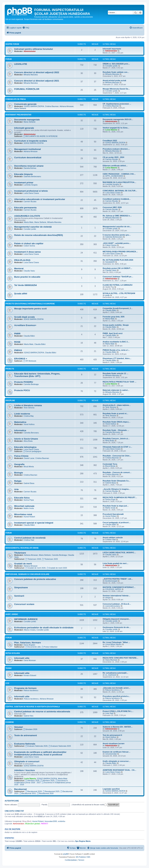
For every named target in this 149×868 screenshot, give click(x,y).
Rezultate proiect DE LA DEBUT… (117, 268)
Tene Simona (29, 408)
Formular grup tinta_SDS (114, 317)
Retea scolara (13, 653)
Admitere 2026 (32, 781)
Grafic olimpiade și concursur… (117, 761)
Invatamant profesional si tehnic (31, 191)
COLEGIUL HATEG (113, 589)
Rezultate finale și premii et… (115, 413)
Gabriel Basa (29, 483)
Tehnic (9, 668)
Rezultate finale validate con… (116, 72)
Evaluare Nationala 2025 (60, 746)
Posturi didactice (50, 647)
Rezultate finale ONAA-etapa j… (117, 422)
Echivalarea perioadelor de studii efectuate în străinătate (44, 628)
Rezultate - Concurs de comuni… (117, 472)
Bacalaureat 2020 (45, 793)
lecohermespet (111, 581)
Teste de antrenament (26, 735)
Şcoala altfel (21, 294)
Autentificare (12, 801)
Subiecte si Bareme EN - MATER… (118, 727)
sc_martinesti (111, 675)
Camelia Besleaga (31, 384)
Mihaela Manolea (31, 75)
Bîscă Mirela (29, 467)
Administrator (30, 51)
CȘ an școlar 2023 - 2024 (113, 157)
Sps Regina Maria (83, 841)
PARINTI (44, 824)
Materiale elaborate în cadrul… (116, 390)
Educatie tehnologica (25, 447)
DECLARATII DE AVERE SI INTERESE (40, 136)
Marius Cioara (30, 630)
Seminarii (19, 596)
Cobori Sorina (29, 246)
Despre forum (12, 44)
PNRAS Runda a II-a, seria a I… (116, 350)
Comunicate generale (25, 104)
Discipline (10, 401)
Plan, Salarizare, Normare (28, 643)
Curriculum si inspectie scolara (31, 141)
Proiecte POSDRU (24, 382)
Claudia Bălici (111, 310)
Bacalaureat (20, 789)
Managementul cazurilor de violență (33, 227)
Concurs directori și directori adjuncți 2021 (37, 81)
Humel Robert (29, 517)
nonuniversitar (111, 754)
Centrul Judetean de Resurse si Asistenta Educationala (33, 707)
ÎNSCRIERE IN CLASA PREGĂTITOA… (119, 182)
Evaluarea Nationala (25, 744)
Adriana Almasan (66, 106)
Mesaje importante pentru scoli (30, 309)
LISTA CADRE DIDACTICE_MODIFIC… (119, 553)
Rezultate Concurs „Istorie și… (116, 439)
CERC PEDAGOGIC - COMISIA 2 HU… (119, 174)
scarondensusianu (113, 606)
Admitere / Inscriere (24, 770)
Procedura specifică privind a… (116, 696)
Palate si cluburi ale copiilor (29, 243)
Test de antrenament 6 (112, 735)
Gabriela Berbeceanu (32, 176)
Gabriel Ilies (28, 716)
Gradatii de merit (23, 564)
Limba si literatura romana (28, 405)
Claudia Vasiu (29, 271)
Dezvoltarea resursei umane (29, 166)
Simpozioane (21, 587)
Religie (18, 481)
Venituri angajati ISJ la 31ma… (116, 128)
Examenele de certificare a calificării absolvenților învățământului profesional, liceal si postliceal (40, 753)
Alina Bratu (28, 441)
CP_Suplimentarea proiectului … (117, 104)
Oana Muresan (30, 660)
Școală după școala (24, 317)
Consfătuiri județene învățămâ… (117, 199)
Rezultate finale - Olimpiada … (116, 430)
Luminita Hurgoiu (31, 185)
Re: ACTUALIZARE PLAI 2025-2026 (118, 260)
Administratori (18, 824)
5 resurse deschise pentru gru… (117, 235)
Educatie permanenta (25, 208)
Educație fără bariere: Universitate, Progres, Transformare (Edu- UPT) (37, 375)
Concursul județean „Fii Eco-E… (117, 604)
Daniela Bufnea (30, 168)
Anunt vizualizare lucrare (114, 743)
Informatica (20, 430)
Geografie (19, 464)
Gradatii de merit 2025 (57, 568)
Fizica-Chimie (21, 456)
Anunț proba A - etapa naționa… (117, 405)
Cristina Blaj (29, 416)
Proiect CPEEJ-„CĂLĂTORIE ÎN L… (118, 711)
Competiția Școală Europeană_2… (118, 308)
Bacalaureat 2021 (28, 793)
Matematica (20, 422)
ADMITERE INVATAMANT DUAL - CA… (119, 770)
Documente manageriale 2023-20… (118, 119)
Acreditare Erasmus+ (25, 325)
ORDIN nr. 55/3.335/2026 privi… (116, 64)
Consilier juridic (111, 66)
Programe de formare (25, 688)
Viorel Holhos (29, 424)
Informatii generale (24, 128)
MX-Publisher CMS (83, 857)
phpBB (66, 854)
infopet (108, 598)
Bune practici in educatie (27, 277)
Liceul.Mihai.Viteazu (113, 644)
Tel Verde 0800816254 (26, 285)
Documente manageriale (27, 120)
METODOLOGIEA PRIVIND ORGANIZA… (120, 252)
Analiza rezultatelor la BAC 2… (116, 342)
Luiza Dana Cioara (31, 193)
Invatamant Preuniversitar (18, 115)
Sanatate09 (110, 262)
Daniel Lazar (29, 458)
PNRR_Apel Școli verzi (113, 333)
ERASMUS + (21, 359)
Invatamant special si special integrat (34, 523)
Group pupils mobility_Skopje (116, 325)
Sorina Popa (29, 500)
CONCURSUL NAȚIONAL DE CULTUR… (120, 191)
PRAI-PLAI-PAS (22, 260)
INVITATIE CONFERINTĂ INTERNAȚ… (119, 587)
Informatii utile (22, 658)
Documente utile (33, 647)
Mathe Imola (29, 508)
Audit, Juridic (12, 614)
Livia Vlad (109, 713)
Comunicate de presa (16, 99)
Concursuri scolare (24, 604)
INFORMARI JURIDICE (26, 619)
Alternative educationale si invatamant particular (40, 199)
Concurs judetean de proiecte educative (35, 579)
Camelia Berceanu (31, 433)
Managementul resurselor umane (22, 548)
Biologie (19, 473)
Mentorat (19, 268)
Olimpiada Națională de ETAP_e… (117, 447)
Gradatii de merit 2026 (35, 568)
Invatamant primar (24, 183)
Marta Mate (29, 222)
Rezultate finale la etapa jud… (116, 506)
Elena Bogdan (29, 645)
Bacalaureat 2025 (51, 791)
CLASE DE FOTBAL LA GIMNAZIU (118, 285)
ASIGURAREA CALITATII (27, 216)
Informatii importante (112, 49)
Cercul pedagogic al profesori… (117, 522)
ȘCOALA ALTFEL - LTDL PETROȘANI (119, 293)
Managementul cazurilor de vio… (117, 227)
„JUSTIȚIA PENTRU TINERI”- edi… (118, 579)
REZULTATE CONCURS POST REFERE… (120, 658)
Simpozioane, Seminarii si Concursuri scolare (27, 574)
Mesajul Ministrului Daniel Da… (116, 89)
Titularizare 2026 (33, 559)
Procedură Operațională (113, 514)
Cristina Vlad (29, 540)
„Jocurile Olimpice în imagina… (117, 489)
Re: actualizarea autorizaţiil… (115, 673)
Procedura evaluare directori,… (116, 149)
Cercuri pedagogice (32, 451)
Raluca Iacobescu (31, 690)
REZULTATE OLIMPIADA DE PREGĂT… (120, 497)
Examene (10, 722)
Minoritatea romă (23, 514)
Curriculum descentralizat (28, 157)
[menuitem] (26, 28)
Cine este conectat (14, 811)
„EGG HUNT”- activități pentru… (117, 243)
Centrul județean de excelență (30, 538)
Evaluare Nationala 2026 (36, 746)
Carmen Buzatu (112, 159)
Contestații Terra (110, 464)
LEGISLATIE (21, 64)
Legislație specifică (111, 789)
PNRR (17, 334)
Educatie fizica (22, 498)
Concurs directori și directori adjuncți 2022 (37, 72)
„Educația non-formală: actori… (117, 688)
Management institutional (28, 149)
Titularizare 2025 (50, 559)
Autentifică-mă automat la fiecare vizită (90, 805)
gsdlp (107, 295)
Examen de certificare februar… (117, 752)
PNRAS (18, 350)
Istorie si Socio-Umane (26, 439)
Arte (16, 489)
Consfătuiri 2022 (110, 141)
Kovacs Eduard (30, 675)
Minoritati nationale (24, 506)
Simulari (19, 727)
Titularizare (20, 553)
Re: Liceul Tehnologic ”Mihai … (116, 642)
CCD (7, 683)
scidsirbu (62, 821)
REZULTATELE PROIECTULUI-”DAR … (120, 382)
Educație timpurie (23, 174)
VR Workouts (30, 361)
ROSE (17, 342)
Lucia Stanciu (111, 130)
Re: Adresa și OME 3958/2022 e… (117, 216)
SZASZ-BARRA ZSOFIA (34, 106)
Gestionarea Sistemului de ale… (117, 627)
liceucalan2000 (51, 821)
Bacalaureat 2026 (34, 791)
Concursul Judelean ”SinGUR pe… (118, 277)
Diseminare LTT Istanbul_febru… (117, 358)
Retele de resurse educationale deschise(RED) (39, 235)
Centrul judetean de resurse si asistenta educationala (42, 712)
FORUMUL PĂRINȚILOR (27, 89)
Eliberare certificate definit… (115, 166)
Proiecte (10, 369)
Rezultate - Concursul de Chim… (117, 456)
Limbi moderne (22, 414)
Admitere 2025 (47, 781)
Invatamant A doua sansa (27, 252)
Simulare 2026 (30, 729)
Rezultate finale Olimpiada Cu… (117, 481)
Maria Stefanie (20, 108)
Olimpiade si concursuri (27, 761)
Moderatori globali (32, 824)
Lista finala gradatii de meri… (115, 563)
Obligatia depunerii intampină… (117, 619)
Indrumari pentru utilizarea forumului (34, 49)
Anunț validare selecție (113, 537)
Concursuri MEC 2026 (112, 207)
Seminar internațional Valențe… (116, 596)
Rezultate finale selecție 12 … (115, 373)
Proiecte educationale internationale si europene (30, 304)
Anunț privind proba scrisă (114, 80)
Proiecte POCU (22, 390)
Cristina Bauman (52, 106)
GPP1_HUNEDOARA (114, 176)
